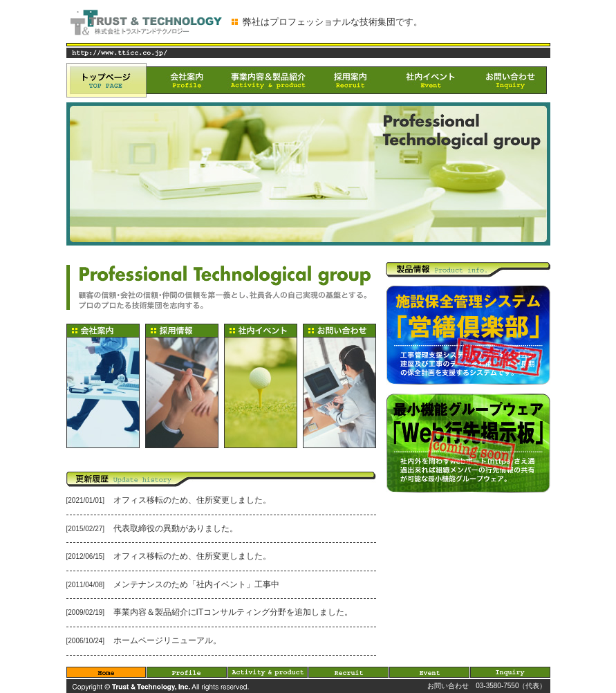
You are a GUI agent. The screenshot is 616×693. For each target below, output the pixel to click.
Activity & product (268, 672)
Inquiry (510, 672)
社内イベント (430, 80)
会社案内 (187, 80)
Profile (187, 672)
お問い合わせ (510, 80)
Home (106, 672)
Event (430, 672)
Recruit (349, 672)
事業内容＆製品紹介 (268, 80)
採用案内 (350, 80)
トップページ (106, 80)
